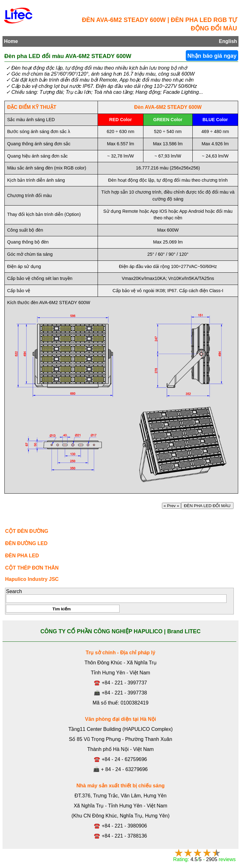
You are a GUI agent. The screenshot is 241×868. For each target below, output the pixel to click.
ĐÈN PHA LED (22, 556)
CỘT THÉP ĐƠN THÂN (32, 568)
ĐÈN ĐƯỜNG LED (26, 543)
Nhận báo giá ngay (212, 56)
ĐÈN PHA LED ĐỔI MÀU (207, 506)
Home (11, 41)
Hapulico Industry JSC (32, 579)
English (228, 41)
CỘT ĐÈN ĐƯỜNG (27, 531)
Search (14, 591)
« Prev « (171, 506)
